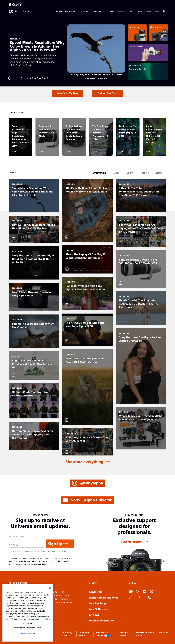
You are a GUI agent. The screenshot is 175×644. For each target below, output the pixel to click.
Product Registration (102, 620)
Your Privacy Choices (103, 634)
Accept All (28, 623)
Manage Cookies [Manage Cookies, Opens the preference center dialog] (28, 633)
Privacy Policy (30, 561)
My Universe (153, 11)
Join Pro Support (99, 603)
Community (97, 11)
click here (28, 564)
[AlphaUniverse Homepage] (19, 11)
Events (121, 11)
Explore (85, 11)
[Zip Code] (26, 545)
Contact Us (96, 592)
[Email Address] (26, 536)
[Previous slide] (11, 78)
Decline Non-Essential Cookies (28, 628)
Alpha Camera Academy (66, 11)
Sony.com (163, 632)
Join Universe (99, 609)
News (94, 615)
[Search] (164, 11)
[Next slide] (19, 78)
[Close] (50, 588)
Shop (139, 11)
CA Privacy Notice (40, 564)
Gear (131, 11)
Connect (110, 11)
